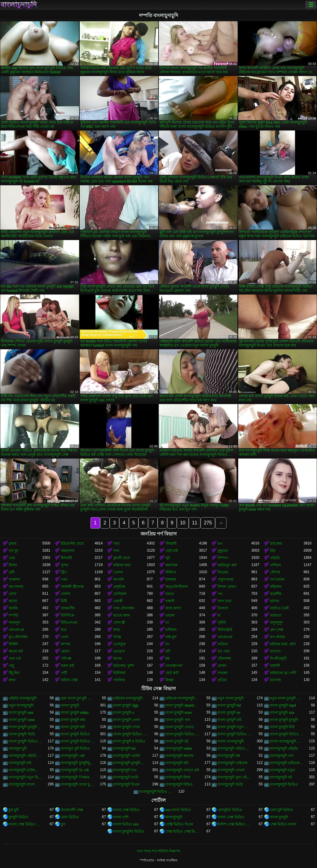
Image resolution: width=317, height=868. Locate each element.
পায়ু (11, 666)
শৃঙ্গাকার (171, 579)
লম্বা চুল (171, 637)
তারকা (170, 615)
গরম (64, 579)
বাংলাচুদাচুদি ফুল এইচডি (234, 777)
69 (167, 658)
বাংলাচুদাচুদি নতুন (282, 770)
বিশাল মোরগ (227, 587)
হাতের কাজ (121, 615)
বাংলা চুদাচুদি (70, 705)
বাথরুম (223, 673)
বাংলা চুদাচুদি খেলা (127, 720)
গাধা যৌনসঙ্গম (124, 608)
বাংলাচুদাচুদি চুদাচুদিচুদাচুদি (78, 763)
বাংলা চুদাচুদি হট (177, 741)
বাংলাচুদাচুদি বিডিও (179, 784)
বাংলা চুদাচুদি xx (229, 713)
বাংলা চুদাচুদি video (75, 713)
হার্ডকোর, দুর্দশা (124, 666)
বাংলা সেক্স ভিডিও (127, 810)
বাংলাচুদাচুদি (19, 5)
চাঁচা (273, 551)
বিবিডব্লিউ (225, 630)
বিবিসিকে (67, 615)
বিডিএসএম (69, 623)
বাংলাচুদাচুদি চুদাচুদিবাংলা (130, 763)
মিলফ (13, 565)
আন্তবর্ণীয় (68, 608)
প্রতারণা (119, 651)
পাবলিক (119, 680)
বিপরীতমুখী (278, 658)
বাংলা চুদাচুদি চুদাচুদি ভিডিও (25, 727)
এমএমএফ (225, 637)
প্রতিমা (222, 680)
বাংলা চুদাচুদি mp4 (283, 705)
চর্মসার (275, 601)
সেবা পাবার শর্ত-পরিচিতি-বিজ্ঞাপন (158, 851)
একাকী (118, 601)
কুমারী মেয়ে (121, 558)
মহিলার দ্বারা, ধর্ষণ (283, 644)
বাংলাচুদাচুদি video (179, 749)
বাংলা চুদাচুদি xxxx (22, 720)
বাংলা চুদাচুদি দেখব (127, 727)
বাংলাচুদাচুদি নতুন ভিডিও (25, 777)
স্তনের (117, 658)
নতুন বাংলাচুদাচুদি (21, 705)
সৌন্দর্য (275, 572)
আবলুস (14, 623)
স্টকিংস (171, 572)
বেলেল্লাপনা (174, 666)
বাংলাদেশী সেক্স (72, 810)
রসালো (275, 651)
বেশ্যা (12, 594)
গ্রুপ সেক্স (277, 630)
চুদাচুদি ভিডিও (19, 817)
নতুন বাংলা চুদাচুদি (231, 698)
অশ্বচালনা (68, 551)
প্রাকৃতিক (119, 587)
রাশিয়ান (171, 630)
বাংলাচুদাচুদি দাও (125, 770)
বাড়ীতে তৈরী (279, 608)
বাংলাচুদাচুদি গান (282, 756)
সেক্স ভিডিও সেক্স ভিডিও (182, 831)
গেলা (65, 637)
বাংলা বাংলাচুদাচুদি (231, 741)
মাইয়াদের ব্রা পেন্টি (283, 673)
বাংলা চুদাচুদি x (124, 713)
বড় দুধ (13, 551)
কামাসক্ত (172, 565)
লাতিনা (223, 644)
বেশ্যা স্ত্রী (119, 623)
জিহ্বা (170, 680)
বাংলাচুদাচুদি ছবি (177, 763)
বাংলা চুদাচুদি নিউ (282, 727)
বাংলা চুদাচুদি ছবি (73, 727)
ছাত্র (64, 630)
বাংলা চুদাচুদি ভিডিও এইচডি (182, 734)
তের (12, 558)
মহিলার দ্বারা (122, 565)
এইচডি (275, 558)
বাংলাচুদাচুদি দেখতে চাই (182, 770)
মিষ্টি (64, 601)
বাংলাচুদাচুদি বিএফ (126, 784)
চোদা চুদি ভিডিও (282, 810)
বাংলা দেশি (121, 817)
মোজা (222, 666)
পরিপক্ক (66, 658)
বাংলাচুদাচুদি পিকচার (75, 777)
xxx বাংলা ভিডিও (178, 810)
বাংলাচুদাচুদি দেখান (231, 770)
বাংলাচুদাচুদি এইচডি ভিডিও (25, 756)
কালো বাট (16, 651)
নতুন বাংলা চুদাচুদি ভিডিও (287, 698)
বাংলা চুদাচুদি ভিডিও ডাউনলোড (25, 741)
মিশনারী (66, 558)
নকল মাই (67, 666)
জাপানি (119, 579)
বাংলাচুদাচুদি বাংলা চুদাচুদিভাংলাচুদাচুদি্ (78, 784)
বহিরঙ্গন (276, 587)
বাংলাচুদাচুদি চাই (20, 763)
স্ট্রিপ (64, 572)
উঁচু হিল (14, 673)
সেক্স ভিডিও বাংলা (283, 824)
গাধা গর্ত (15, 658)
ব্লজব (13, 544)
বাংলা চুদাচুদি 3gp (126, 705)
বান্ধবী (170, 601)
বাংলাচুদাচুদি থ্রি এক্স (75, 770)
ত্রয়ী (12, 572)
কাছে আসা (173, 608)
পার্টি (64, 673)
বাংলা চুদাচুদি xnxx (179, 713)
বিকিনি (13, 644)
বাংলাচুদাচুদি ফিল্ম (178, 777)
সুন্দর (65, 565)
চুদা (63, 824)
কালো (13, 601)
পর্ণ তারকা (277, 579)
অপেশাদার (16, 587)
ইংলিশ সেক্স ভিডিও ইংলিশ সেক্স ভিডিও (234, 824)
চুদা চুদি (14, 810)
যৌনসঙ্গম (224, 658)
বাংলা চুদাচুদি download (182, 705)
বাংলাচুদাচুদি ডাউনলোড (25, 770)
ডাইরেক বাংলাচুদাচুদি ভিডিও (182, 698)
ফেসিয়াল (120, 594)
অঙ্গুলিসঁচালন (177, 587)
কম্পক (65, 644)
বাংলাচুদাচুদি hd (124, 749)
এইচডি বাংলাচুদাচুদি (23, 698)
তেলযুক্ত (120, 644)
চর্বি (168, 651)
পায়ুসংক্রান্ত (225, 579)
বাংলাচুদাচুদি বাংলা (22, 784)
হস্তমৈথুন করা (227, 565)
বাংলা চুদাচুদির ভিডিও (129, 831)
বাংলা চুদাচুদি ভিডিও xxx (130, 734)
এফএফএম (16, 630)
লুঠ (168, 558)
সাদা (116, 551)
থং (167, 623)
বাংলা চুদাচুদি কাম (73, 720)
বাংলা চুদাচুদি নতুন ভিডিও (234, 727)
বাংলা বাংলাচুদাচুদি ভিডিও (287, 741)
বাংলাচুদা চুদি (18, 749)
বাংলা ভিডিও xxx (126, 824)
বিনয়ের (223, 572)
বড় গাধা (224, 651)
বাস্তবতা (276, 615)
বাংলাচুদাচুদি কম (229, 756)
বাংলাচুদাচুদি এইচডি (284, 749)
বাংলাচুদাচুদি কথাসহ (179, 756)
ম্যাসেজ (276, 680)
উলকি (13, 608)
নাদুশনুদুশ (276, 623)
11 (195, 523)
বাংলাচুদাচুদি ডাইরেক (232, 763)
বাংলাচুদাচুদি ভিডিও (284, 784)
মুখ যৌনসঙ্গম (18, 637)
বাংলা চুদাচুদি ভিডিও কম (234, 734)
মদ (167, 644)
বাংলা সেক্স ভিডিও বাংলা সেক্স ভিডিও (25, 824)
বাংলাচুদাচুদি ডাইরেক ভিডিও (287, 763)
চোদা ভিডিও (70, 817)
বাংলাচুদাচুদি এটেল (127, 756)
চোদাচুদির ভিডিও (230, 810)
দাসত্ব (117, 637)
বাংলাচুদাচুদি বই (281, 777)
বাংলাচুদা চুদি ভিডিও (75, 749)
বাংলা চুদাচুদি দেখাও (180, 727)
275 (208, 523)
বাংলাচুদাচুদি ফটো (126, 777)
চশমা (117, 630)
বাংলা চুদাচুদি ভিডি (22, 734)
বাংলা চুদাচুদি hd (229, 705)
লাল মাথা (224, 601)
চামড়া (170, 594)
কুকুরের (223, 551)
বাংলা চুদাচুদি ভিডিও (75, 734)
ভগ (220, 544)
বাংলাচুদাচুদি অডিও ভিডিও (234, 749)
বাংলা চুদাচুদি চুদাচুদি (284, 720)
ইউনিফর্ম (119, 673)
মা (219, 615)
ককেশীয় (276, 594)
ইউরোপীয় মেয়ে (72, 544)
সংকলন (14, 579)
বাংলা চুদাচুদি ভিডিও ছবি (287, 734)
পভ (220, 594)
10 (183, 523)
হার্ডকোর (276, 544)
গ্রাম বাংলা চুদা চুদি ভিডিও (78, 698)
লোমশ (65, 594)
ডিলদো (223, 608)
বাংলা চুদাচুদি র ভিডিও (129, 741)
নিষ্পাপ (223, 558)
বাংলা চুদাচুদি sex (21, 713)
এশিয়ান (275, 565)
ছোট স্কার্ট (172, 673)
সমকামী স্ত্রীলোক (72, 587)
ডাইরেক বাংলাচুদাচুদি (128, 698)
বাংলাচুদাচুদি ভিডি (230, 784)
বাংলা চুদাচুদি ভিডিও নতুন (78, 741)
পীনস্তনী (171, 544)
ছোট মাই (172, 551)
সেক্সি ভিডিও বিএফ (179, 824)
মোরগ (65, 651)
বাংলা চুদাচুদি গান (178, 720)
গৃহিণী (222, 623)
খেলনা (118, 572)
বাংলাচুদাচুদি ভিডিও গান (156, 792)
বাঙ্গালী (275, 666)
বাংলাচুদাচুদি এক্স (73, 756)
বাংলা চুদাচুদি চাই (229, 720)
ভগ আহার (277, 637)
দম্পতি (13, 615)
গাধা (116, 544)
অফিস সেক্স (69, 680)
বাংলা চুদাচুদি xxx (282, 713)
